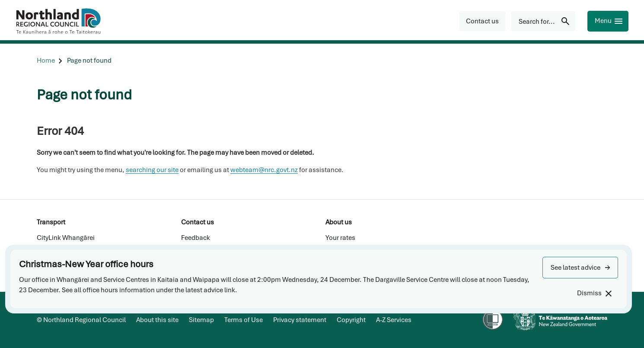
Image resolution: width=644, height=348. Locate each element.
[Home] (46, 61)
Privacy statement (300, 320)
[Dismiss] (594, 293)
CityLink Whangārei (66, 238)
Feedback (196, 238)
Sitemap (201, 320)
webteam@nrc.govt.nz (264, 170)
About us (339, 222)
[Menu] (608, 21)
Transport (51, 222)
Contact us (198, 222)
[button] (580, 268)
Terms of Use (244, 320)
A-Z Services (394, 320)
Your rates (340, 238)
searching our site (152, 170)
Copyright (351, 320)
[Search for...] (543, 21)
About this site (157, 320)
